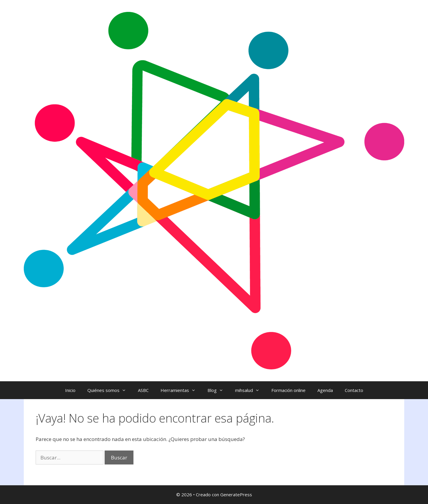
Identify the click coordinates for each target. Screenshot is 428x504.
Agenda (325, 390)
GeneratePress (236, 494)
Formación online (288, 390)
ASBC (143, 390)
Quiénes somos (110, 390)
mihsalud (250, 390)
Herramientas (181, 390)
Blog (218, 390)
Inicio (70, 390)
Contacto (354, 390)
